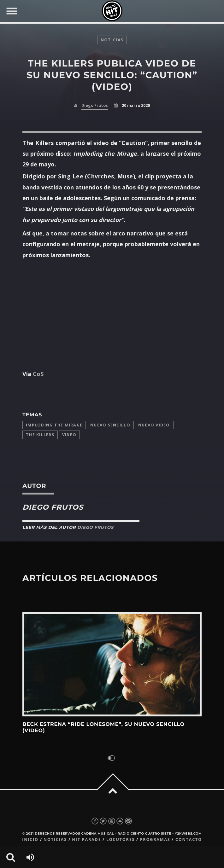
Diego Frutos (95, 105)
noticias (112, 40)
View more (112, 664)
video (69, 435)
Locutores (121, 839)
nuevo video (154, 425)
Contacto (189, 839)
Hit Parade (86, 839)
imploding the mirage (54, 425)
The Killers (40, 435)
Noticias (55, 839)
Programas (155, 839)
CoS (37, 374)
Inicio (30, 839)
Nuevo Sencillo (110, 425)
